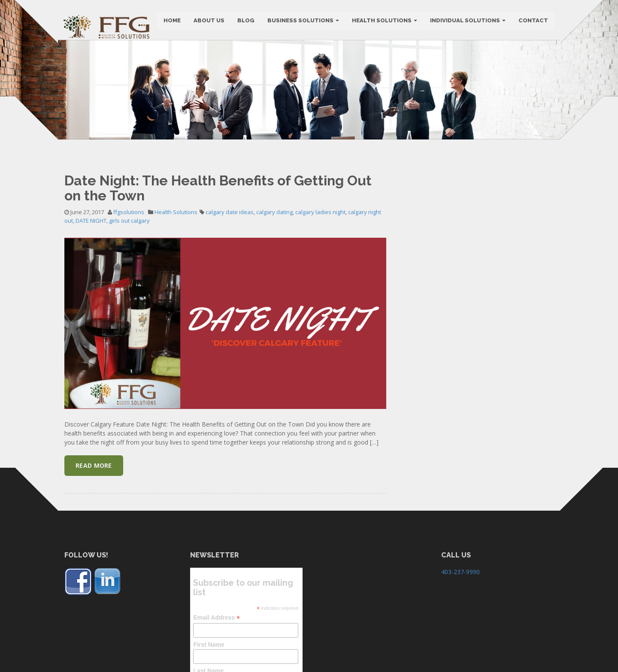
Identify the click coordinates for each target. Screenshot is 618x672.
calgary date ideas (230, 269)
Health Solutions (384, 21)
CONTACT (532, 21)
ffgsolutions (129, 269)
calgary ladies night (320, 269)
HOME (171, 21)
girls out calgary (129, 277)
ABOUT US (208, 21)
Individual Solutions (467, 21)
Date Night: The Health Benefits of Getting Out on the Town (218, 245)
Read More (94, 522)
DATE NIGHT (91, 277)
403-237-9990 (460, 629)
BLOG (245, 21)
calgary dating (274, 269)
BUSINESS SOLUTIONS (302, 21)
